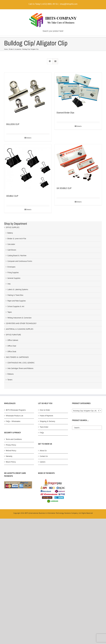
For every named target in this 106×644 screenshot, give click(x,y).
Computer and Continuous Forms (20, 261)
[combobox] (87, 411)
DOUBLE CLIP (12, 196)
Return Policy (11, 462)
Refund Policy (11, 451)
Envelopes (11, 267)
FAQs (42, 433)
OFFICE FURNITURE (13, 335)
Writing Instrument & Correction (19, 318)
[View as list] (55, 61)
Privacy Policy (11, 445)
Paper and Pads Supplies (17, 301)
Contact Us (44, 456)
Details (29, 138)
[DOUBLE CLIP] (28, 168)
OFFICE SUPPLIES (13, 227)
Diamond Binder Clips (65, 113)
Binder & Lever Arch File (17, 239)
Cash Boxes (12, 250)
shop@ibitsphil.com (69, 4)
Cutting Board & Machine (17, 256)
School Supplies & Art (16, 306)
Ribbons (10, 374)
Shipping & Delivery (47, 421)
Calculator (11, 244)
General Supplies (14, 278)
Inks (9, 284)
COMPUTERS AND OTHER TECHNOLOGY (21, 323)
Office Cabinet (13, 340)
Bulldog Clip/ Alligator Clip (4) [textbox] (86, 411)
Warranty (9, 456)
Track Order (44, 427)
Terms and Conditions (14, 439)
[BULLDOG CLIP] (28, 96)
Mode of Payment (46, 416)
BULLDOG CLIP (13, 124)
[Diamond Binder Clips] (78, 90)
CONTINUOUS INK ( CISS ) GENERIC (21, 363)
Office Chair (12, 346)
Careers (43, 462)
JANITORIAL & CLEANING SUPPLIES (20, 329)
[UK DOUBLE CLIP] (78, 164)
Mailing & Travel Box (15, 295)
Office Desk (12, 352)
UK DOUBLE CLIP (64, 188)
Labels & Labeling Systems (18, 289)
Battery (10, 233)
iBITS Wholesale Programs (16, 410)
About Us (43, 451)
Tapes (10, 312)
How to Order (45, 410)
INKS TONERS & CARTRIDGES (17, 357)
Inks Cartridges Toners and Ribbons (20, 368)
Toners (10, 380)
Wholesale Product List (14, 416)
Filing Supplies (13, 272)
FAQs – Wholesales (13, 421)
